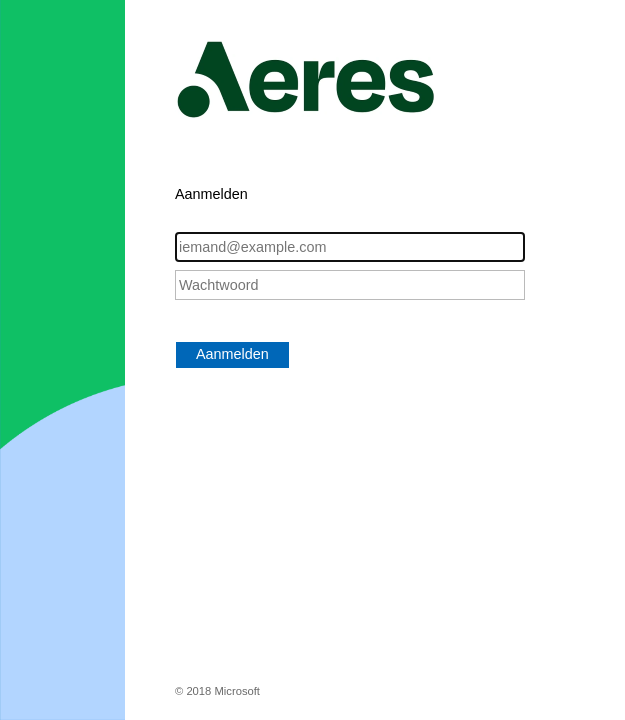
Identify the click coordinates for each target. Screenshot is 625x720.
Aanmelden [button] (232, 354)
